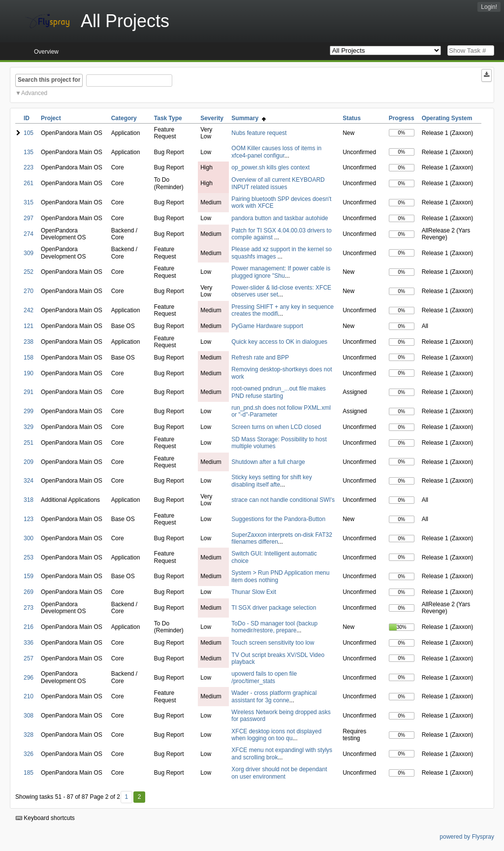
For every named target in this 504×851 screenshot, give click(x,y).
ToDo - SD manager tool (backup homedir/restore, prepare (274, 627)
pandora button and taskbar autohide (280, 218)
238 (29, 342)
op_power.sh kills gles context (270, 167)
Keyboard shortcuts (45, 818)
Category (124, 118)
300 (29, 538)
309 (29, 253)
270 (29, 291)
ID (27, 118)
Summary (248, 118)
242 (29, 310)
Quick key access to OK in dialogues (279, 342)
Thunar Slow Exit (254, 592)
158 (29, 358)
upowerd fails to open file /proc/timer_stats (264, 677)
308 (29, 716)
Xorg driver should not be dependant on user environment (279, 773)
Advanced (34, 93)
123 (29, 519)
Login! (489, 7)
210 (29, 696)
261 (29, 183)
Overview (46, 52)
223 (29, 167)
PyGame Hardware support (267, 326)
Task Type (168, 118)
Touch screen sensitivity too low (273, 643)
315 (29, 202)
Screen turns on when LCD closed (276, 427)
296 (29, 678)
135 (29, 152)
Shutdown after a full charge (268, 462)
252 (29, 272)
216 (29, 627)
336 (29, 643)
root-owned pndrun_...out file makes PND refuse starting (278, 392)
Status (352, 118)
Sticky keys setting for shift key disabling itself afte (271, 481)
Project (51, 118)
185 (29, 773)
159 (29, 576)
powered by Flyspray (467, 837)
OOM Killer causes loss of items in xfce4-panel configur (276, 152)
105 (29, 133)
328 (29, 735)
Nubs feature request (259, 133)
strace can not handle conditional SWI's (283, 500)
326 (29, 754)
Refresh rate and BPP (260, 358)
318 (29, 500)
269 (29, 592)
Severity (212, 118)
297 (29, 218)
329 (29, 427)
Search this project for (49, 80)
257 (29, 658)
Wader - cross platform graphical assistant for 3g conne (274, 696)
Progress (402, 118)
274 (29, 234)
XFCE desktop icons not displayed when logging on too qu (276, 735)
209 (29, 462)
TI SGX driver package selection (274, 608)
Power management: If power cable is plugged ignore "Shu (281, 272)
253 (29, 557)
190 (29, 373)
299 (29, 411)
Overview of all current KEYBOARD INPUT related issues (278, 183)
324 (29, 481)
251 (29, 443)
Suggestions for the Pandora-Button (278, 519)
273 (29, 608)
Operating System (447, 118)
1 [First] (126, 797)
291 (29, 392)
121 (29, 326)
